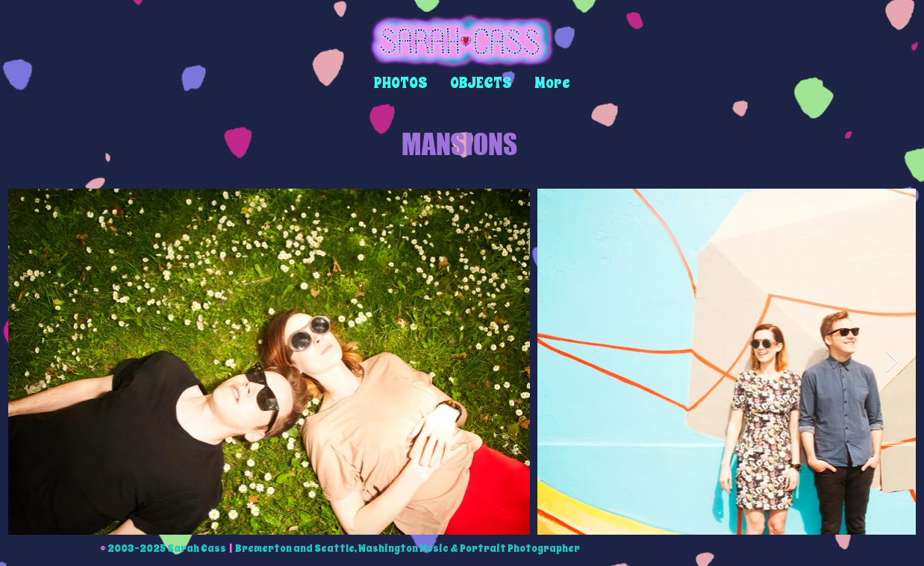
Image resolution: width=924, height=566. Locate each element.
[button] (401, 83)
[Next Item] (892, 362)
